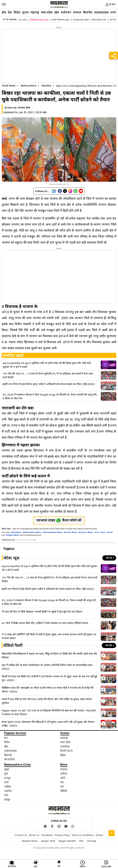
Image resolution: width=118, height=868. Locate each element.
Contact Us (21, 835)
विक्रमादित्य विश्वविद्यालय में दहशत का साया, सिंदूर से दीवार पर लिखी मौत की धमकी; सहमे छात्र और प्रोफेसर (49, 655)
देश (10, 12)
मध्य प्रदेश (47, 12)
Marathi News (30, 841)
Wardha (47, 86)
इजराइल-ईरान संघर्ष (81, 20)
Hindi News (9, 86)
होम (4, 12)
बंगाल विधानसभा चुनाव (61, 20)
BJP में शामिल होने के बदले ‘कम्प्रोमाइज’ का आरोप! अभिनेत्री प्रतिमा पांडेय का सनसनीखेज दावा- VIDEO (48, 667)
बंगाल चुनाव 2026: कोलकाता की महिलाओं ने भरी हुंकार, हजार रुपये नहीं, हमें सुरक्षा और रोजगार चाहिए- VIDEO (48, 724)
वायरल (77, 12)
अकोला (8, 791)
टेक (62, 782)
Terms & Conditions (83, 835)
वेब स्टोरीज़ (10, 759)
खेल (57, 12)
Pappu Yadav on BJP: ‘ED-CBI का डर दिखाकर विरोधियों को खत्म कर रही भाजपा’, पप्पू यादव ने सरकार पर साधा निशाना (49, 712)
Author (99, 835)
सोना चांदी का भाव (99, 20)
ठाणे (6, 782)
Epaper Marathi (67, 841)
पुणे (6, 774)
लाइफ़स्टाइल (101, 12)
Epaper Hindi (48, 841)
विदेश (17, 12)
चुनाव (25, 12)
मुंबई (6, 769)
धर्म (62, 787)
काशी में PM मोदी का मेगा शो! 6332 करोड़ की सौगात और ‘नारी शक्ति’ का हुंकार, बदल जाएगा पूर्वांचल (47, 701)
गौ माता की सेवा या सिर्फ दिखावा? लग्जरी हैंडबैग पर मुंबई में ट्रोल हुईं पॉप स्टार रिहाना (42, 612)
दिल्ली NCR (66, 751)
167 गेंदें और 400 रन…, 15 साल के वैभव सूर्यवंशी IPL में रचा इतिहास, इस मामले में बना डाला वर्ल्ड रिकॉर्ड (48, 375)
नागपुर (7, 778)
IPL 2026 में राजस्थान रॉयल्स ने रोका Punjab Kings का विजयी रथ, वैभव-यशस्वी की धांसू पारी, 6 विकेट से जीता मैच (50, 396)
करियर (64, 774)
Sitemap (92, 841)
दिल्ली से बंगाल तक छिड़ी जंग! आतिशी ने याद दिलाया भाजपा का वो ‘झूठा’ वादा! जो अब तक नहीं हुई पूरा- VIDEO (49, 678)
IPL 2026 (23, 20)
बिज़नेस (88, 12)
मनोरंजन (66, 12)
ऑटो (63, 778)
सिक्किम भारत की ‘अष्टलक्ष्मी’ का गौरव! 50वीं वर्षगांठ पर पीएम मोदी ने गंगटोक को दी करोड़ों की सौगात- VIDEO (48, 690)
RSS (81, 841)
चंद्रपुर (7, 799)
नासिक (8, 787)
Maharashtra (29, 86)
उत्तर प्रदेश (65, 742)
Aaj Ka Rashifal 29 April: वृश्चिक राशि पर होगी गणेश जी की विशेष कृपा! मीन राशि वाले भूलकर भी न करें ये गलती (47, 365)
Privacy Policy (62, 835)
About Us (34, 835)
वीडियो (64, 791)
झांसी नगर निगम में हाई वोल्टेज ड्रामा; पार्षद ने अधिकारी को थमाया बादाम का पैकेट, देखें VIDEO (49, 384)
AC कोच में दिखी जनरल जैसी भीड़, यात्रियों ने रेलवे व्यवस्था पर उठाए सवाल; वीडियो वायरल (45, 623)
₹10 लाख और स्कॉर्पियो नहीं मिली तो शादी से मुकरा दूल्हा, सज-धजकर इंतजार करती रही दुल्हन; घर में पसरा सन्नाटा (49, 636)
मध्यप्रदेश (65, 746)
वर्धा (6, 795)
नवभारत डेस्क (24, 108)
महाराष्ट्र (35, 12)
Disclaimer (47, 835)
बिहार (63, 755)
